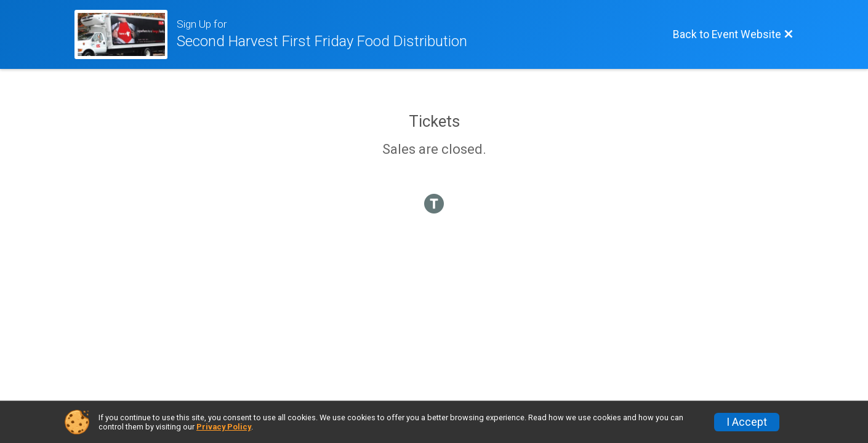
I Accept (747, 422)
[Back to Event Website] (733, 34)
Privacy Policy (224, 427)
